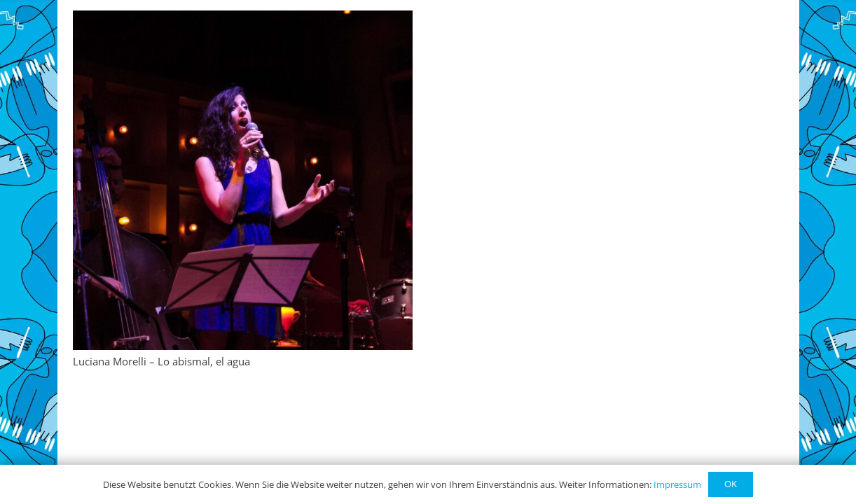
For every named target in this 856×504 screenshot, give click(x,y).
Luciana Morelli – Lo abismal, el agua (161, 361)
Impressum (677, 484)
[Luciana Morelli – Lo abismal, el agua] (243, 180)
